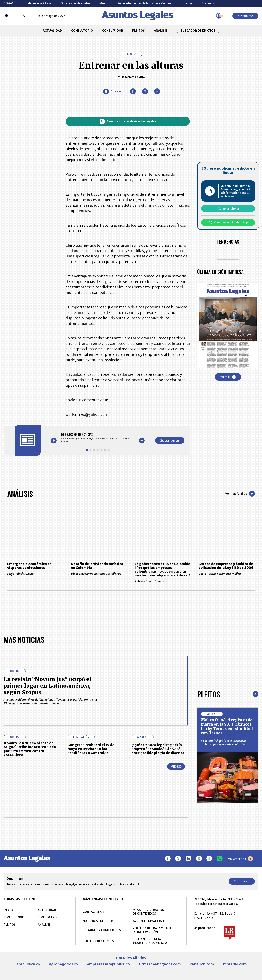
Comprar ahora (228, 209)
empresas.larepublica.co (108, 964)
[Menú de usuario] (219, 16)
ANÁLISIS (161, 31)
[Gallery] (98, 438)
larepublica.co (28, 964)
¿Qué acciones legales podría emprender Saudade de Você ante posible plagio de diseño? (158, 749)
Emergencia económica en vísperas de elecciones (29, 566)
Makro (104, 3)
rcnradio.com (235, 964)
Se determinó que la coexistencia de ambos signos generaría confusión (224, 743)
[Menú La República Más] (7, 16)
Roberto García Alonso (163, 581)
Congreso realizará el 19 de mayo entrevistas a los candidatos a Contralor (91, 749)
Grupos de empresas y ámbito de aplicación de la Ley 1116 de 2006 (226, 566)
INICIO (8, 910)
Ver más (228, 377)
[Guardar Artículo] (112, 92)
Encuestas (209, 3)
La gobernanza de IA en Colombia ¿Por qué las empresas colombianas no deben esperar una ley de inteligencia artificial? (163, 570)
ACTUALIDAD (52, 31)
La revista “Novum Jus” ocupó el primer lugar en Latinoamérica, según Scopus (47, 686)
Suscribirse (245, 16)
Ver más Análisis (240, 494)
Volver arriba (240, 859)
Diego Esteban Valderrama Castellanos (99, 574)
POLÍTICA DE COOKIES (98, 941)
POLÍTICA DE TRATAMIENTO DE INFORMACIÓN (153, 930)
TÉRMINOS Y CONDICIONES (102, 930)
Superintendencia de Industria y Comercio (146, 3)
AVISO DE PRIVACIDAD (148, 921)
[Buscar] (23, 16)
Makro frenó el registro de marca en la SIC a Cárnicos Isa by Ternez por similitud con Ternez (227, 726)
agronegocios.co (63, 964)
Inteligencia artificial (38, 3)
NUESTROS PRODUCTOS (100, 921)
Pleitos (209, 694)
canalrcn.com (202, 964)
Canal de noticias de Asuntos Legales (128, 121)
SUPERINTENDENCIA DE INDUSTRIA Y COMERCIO (150, 941)
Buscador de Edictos (198, 31)
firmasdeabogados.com (160, 964)
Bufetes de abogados (76, 3)
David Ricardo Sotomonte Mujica (227, 574)
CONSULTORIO (82, 31)
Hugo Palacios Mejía (35, 574)
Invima (188, 3)
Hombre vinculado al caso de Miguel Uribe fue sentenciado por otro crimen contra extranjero (30, 749)
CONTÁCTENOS (94, 912)
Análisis (20, 494)
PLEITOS (139, 31)
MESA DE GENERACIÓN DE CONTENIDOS (148, 912)
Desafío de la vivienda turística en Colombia (97, 566)
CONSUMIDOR (113, 31)
